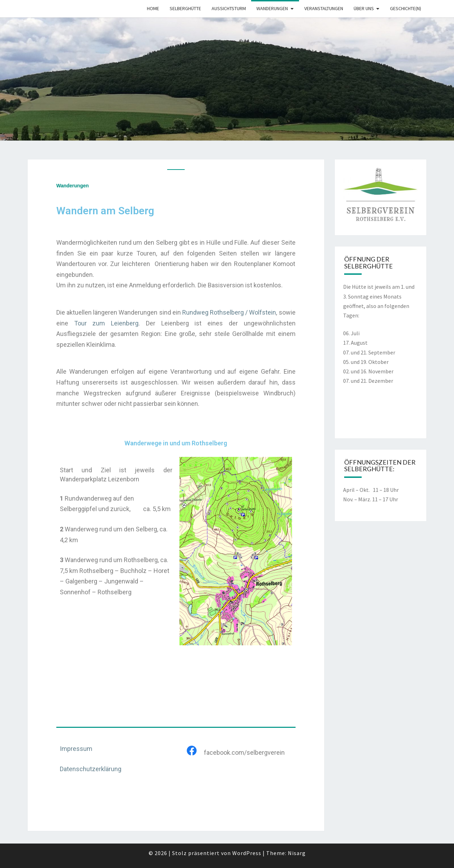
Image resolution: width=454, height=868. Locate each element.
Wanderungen (272, 8)
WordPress (247, 853)
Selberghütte (185, 8)
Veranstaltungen (324, 8)
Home (153, 8)
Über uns (364, 8)
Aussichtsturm (229, 8)
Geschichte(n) (406, 8)
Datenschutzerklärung (91, 769)
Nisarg (297, 853)
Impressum (76, 749)
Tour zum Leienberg (106, 323)
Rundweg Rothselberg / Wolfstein (229, 312)
